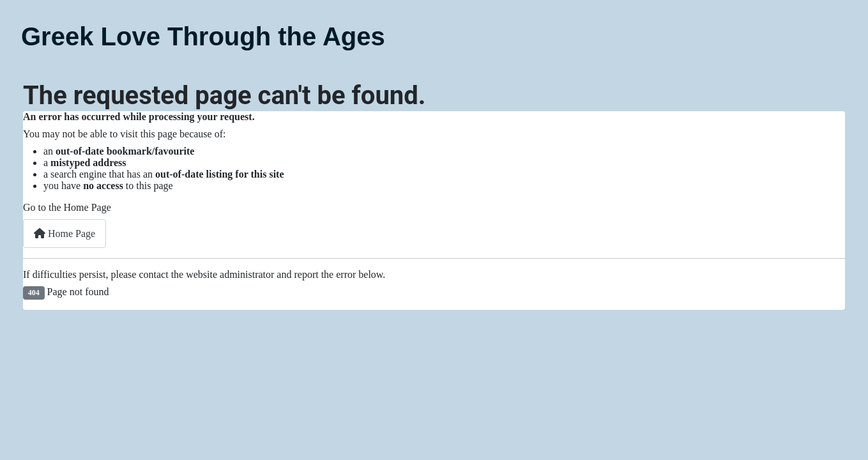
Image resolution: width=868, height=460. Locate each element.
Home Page (65, 234)
